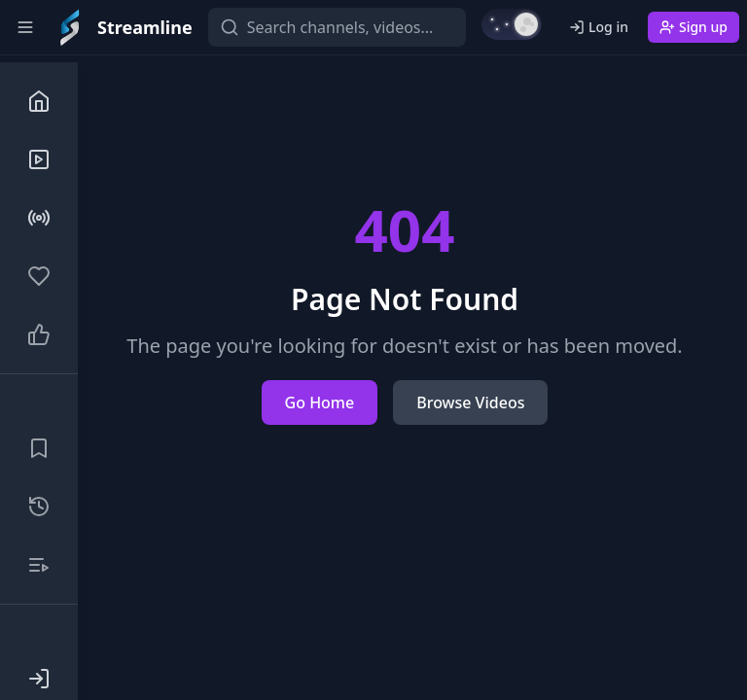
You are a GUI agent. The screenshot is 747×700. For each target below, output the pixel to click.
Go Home (320, 402)
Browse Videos (470, 402)
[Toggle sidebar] (25, 27)
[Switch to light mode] (512, 24)
